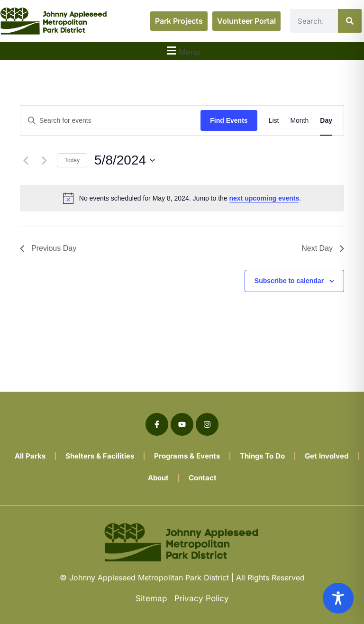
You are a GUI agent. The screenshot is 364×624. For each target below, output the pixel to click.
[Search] (350, 21)
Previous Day (48, 248)
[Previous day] (26, 160)
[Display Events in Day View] (326, 121)
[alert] (182, 198)
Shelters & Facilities (100, 456)
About (158, 478)
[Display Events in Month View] (299, 121)
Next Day (323, 248)
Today (72, 160)
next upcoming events (264, 198)
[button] (182, 51)
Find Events (229, 120)
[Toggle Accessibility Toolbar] (338, 598)
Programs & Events (187, 456)
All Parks (30, 456)
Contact (203, 478)
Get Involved (327, 456)
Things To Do (262, 456)
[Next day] (44, 160)
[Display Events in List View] (274, 121)
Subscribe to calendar (289, 281)
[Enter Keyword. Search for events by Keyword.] (110, 121)
